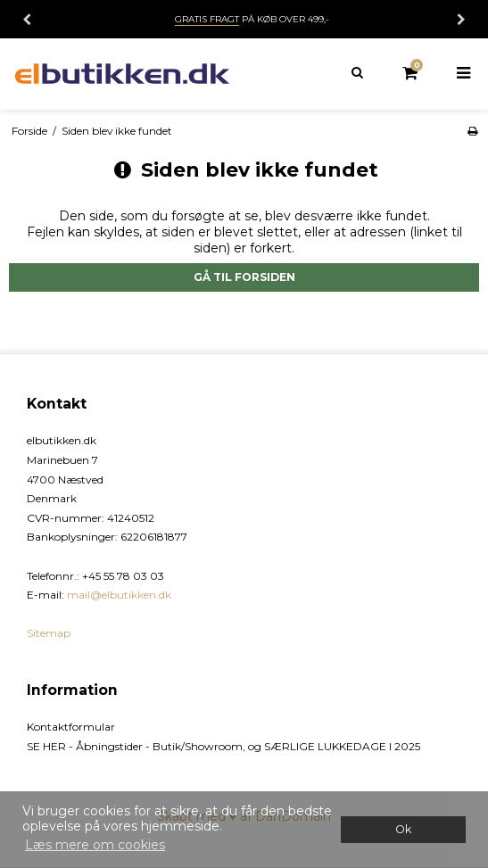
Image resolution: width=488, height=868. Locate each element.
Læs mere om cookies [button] (95, 845)
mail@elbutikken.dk (119, 595)
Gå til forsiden (244, 277)
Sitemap (49, 633)
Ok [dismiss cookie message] (403, 829)
